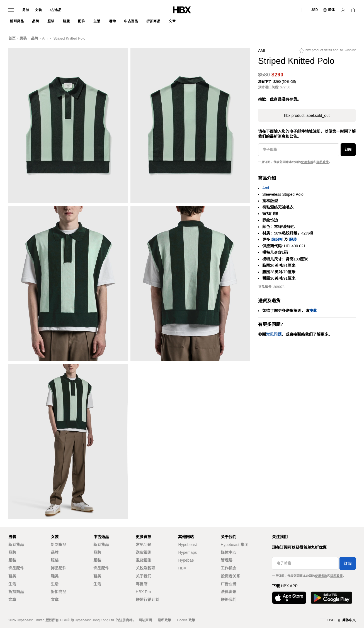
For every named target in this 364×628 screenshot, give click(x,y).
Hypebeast (187, 545)
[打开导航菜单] (11, 10)
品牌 (35, 38)
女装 (38, 10)
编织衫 (277, 240)
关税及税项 (145, 568)
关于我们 (144, 576)
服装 (293, 240)
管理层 (227, 560)
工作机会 (229, 568)
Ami (45, 38)
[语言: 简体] (329, 10)
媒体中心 (229, 552)
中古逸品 (54, 10)
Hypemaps (187, 552)
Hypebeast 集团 (235, 545)
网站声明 (145, 620)
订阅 (348, 149)
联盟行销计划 (147, 600)
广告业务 (229, 584)
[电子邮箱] (299, 150)
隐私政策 (322, 162)
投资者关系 (230, 576)
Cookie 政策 (186, 620)
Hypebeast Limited (31, 620)
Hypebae (186, 560)
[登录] (343, 10)
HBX (182, 568)
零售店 (142, 584)
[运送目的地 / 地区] (310, 10)
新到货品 (16, 545)
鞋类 (12, 576)
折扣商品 (16, 592)
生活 (12, 584)
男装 (26, 10)
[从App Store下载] (289, 598)
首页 (12, 38)
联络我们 (229, 600)
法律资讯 (229, 592)
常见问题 (144, 545)
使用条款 (307, 162)
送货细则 (144, 552)
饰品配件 (16, 568)
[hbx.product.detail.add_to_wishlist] (327, 52)
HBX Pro (143, 592)
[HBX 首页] (182, 10)
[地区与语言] (338, 620)
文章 (12, 600)
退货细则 (144, 560)
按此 (313, 311)
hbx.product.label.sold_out (307, 115)
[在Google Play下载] (331, 598)
